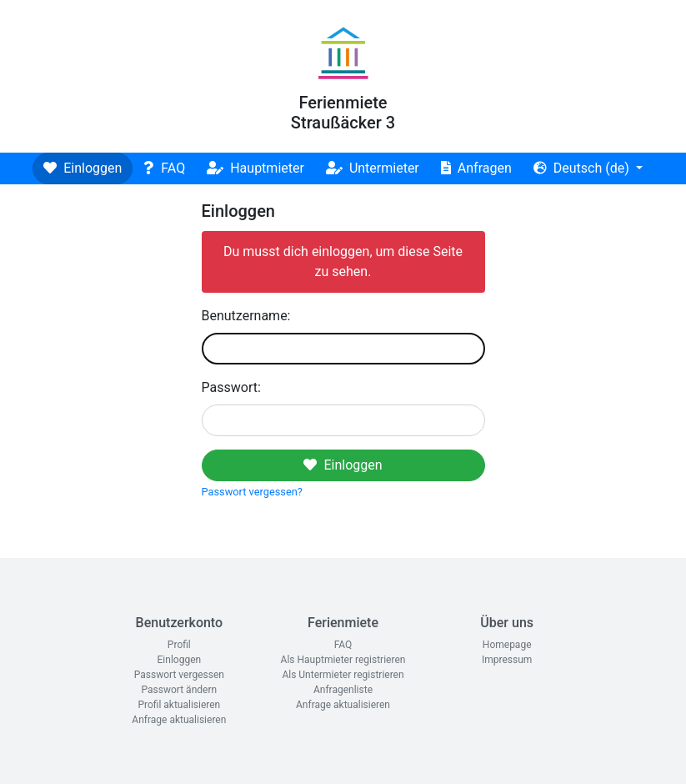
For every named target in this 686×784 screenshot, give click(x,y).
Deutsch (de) (583, 168)
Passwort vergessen (179, 675)
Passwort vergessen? (252, 492)
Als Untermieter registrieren (343, 675)
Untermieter (373, 168)
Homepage (507, 645)
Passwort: (231, 387)
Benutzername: (246, 316)
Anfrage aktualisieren (179, 720)
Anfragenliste (343, 690)
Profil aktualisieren (179, 705)
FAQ (164, 168)
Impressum (507, 660)
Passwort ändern (180, 690)
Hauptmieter (255, 168)
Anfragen (476, 168)
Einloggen (83, 168)
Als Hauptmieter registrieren (343, 660)
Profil (179, 645)
